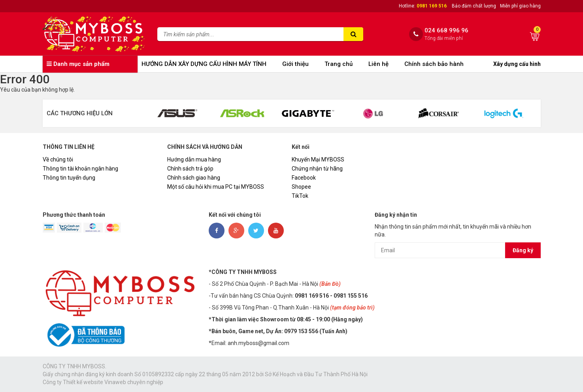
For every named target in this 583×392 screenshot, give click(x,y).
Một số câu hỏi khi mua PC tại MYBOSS (216, 187)
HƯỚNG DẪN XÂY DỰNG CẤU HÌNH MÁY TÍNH (204, 64)
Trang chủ (339, 64)
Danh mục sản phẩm (78, 64)
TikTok (300, 196)
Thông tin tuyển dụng (69, 178)
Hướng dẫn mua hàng (194, 159)
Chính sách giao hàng (194, 178)
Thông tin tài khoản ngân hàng (80, 169)
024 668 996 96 (446, 31)
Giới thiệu (295, 64)
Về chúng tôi (58, 159)
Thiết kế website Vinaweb (94, 382)
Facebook (304, 178)
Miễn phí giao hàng (520, 6)
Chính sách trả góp (190, 169)
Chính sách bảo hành (434, 64)
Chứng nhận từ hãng (317, 169)
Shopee (301, 187)
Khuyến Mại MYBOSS (318, 159)
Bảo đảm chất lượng (474, 6)
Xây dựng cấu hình (517, 64)
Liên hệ (378, 64)
